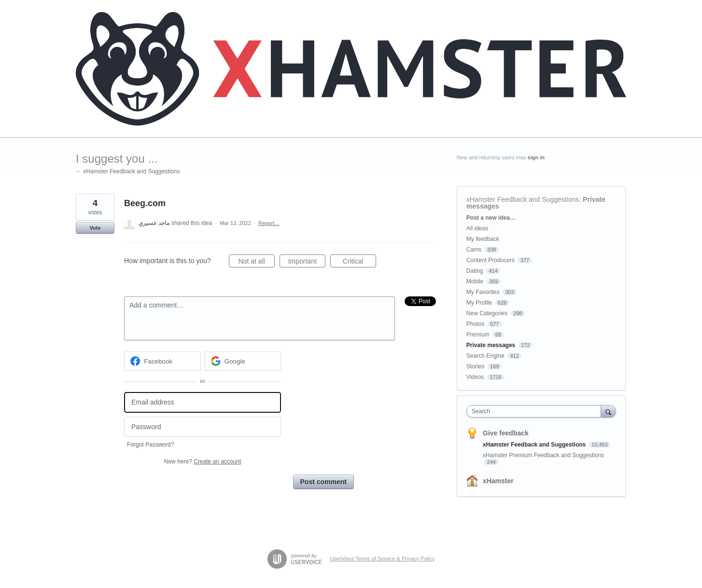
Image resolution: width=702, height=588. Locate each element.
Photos (475, 324)
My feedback (483, 239)
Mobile (475, 281)
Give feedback (506, 433)
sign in (536, 157)
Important (307, 263)
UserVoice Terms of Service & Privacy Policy (383, 559)
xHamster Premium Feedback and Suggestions (543, 455)
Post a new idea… (491, 218)
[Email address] (203, 402)
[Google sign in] (243, 361)
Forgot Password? (150, 445)
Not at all (257, 263)
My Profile (479, 303)
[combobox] (536, 411)
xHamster (498, 481)
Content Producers (491, 260)
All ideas (477, 228)
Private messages (491, 345)
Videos (475, 377)
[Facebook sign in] (162, 361)
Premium (478, 335)
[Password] (203, 427)
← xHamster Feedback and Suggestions (128, 171)
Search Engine (485, 356)
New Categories (487, 313)
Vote (95, 228)
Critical (359, 263)
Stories (475, 366)
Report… (269, 223)
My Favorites (483, 292)
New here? (203, 462)
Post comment (323, 482)
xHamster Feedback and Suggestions (523, 199)
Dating (475, 271)
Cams (474, 250)
